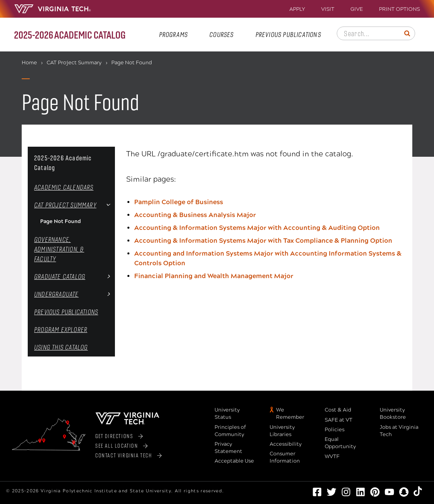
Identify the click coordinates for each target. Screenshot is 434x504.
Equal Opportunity (340, 443)
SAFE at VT (339, 420)
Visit (328, 9)
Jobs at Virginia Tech (399, 431)
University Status (227, 414)
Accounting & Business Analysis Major (195, 215)
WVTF (332, 457)
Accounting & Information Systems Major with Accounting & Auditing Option (257, 228)
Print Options (399, 9)
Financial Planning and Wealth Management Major (214, 276)
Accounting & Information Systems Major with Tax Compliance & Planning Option (263, 241)
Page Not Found (60, 221)
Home (29, 63)
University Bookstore (393, 414)
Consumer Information (285, 457)
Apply (297, 9)
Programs (174, 34)
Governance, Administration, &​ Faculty (59, 249)
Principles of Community (230, 431)
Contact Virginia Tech (124, 455)
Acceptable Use (234, 461)
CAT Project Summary (74, 63)
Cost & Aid (338, 410)
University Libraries (282, 431)
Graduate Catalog (60, 276)
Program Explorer (61, 329)
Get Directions (114, 436)
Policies (335, 430)
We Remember (290, 414)
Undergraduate (56, 294)
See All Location (117, 446)
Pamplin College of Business (179, 202)
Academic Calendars (64, 187)
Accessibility (286, 444)
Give (357, 9)
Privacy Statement (228, 448)
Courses (221, 34)
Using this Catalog (61, 347)
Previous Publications (288, 34)
